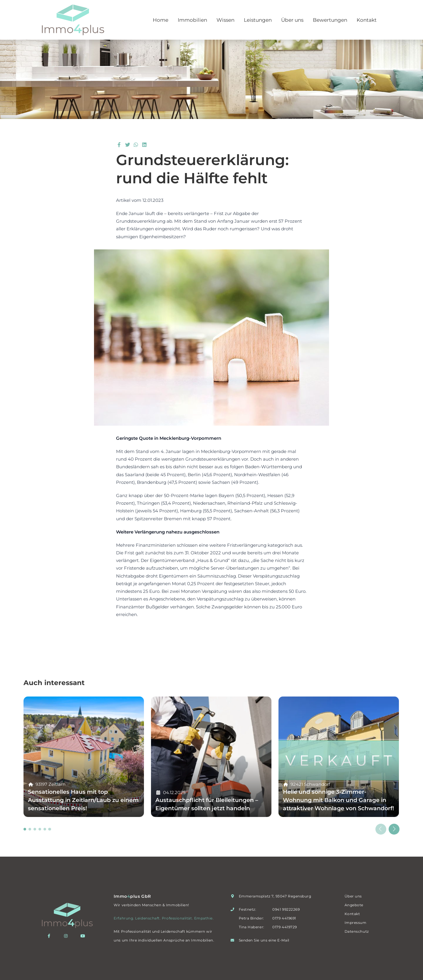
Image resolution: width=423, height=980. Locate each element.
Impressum (356, 923)
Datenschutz (357, 931)
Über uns (292, 20)
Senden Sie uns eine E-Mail (264, 940)
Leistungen (258, 20)
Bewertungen (330, 20)
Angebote (354, 905)
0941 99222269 (286, 909)
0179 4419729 (284, 927)
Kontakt (367, 20)
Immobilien (192, 20)
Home (161, 20)
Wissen (225, 20)
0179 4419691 (284, 918)
